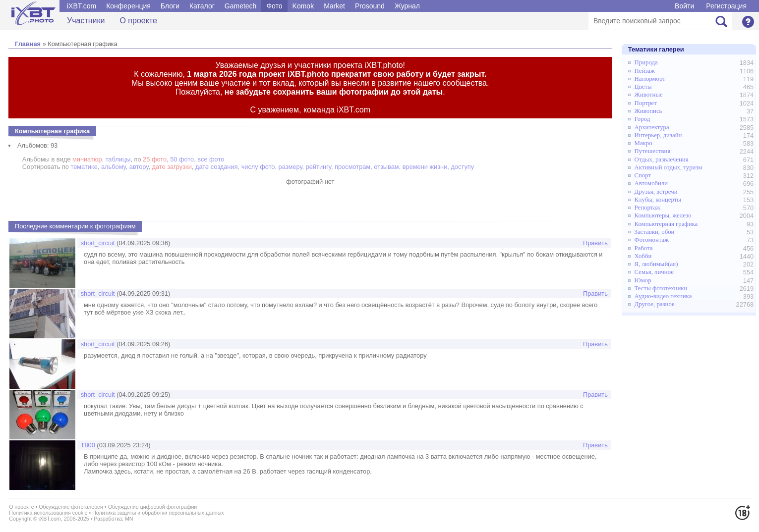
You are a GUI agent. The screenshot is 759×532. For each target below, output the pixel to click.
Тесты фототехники (661, 288)
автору (139, 167)
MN (129, 519)
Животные (649, 95)
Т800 (88, 445)
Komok (303, 6)
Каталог (202, 6)
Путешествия (653, 151)
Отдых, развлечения (662, 160)
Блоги (170, 6)
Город (642, 119)
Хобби (643, 256)
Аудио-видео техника (663, 296)
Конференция (128, 6)
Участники (86, 21)
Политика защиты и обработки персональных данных (158, 513)
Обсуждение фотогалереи (71, 507)
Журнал (407, 6)
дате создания (217, 167)
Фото (274, 6)
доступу (462, 167)
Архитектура (652, 127)
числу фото (258, 167)
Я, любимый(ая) (656, 264)
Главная (28, 44)
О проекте (138, 21)
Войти (684, 6)
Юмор (643, 280)
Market (334, 6)
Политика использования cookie (48, 513)
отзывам (386, 167)
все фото (211, 159)
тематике (84, 167)
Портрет (646, 103)
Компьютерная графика (666, 224)
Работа (644, 248)
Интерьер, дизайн (658, 135)
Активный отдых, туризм (669, 167)
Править (595, 243)
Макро (643, 143)
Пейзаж (645, 71)
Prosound (370, 6)
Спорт (643, 175)
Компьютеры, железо (663, 215)
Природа (646, 62)
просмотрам (352, 167)
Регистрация (726, 6)
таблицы (118, 159)
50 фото (182, 159)
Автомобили (651, 183)
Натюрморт (650, 79)
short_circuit (98, 243)
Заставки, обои (655, 232)
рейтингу (319, 167)
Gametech (241, 6)
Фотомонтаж (652, 240)
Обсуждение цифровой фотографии (153, 507)
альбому (114, 167)
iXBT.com (82, 6)
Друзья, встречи (656, 192)
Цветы (643, 87)
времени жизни (425, 167)
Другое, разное (655, 304)
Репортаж (647, 208)
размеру (291, 167)
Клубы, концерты (658, 200)
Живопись (648, 111)
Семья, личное (654, 272)
